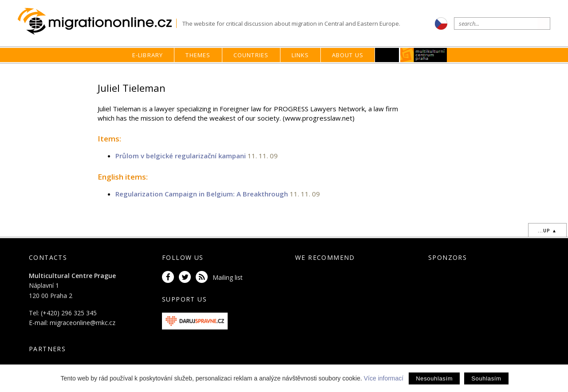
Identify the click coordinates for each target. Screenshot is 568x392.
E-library (148, 55)
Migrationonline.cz (97, 22)
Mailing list (228, 277)
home (393, 72)
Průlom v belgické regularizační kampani (181, 156)
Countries (251, 55)
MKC (424, 55)
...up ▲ (547, 231)
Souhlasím (486, 378)
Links (300, 55)
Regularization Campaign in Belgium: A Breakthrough (202, 194)
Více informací (384, 378)
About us (348, 55)
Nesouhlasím (434, 378)
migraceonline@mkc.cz (83, 323)
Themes (198, 55)
